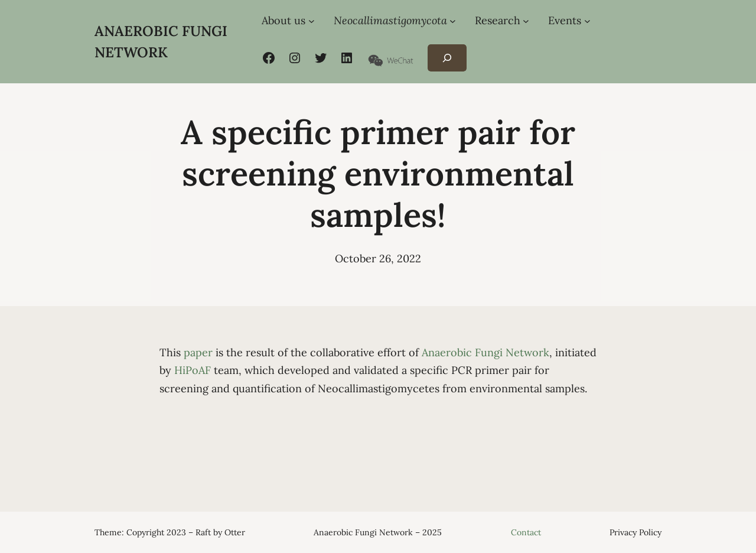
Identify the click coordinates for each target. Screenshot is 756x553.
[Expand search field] (447, 58)
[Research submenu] (526, 21)
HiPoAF (193, 370)
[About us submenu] (312, 21)
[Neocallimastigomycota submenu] (453, 21)
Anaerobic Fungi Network (485, 352)
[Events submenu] (587, 21)
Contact (526, 532)
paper (198, 352)
